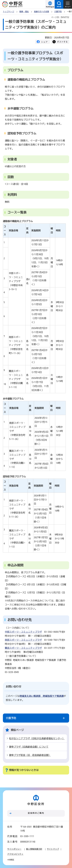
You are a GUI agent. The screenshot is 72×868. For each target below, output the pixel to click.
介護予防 (58, 12)
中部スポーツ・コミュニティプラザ (23, 632)
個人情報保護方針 (34, 849)
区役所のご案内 (36, 813)
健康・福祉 (24, 12)
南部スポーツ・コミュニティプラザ (23, 640)
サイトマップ (53, 849)
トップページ (9, 12)
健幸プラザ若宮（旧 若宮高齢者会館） (30, 755)
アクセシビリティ (15, 854)
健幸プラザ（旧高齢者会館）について (29, 747)
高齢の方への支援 (41, 12)
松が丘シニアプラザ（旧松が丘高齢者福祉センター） (37, 738)
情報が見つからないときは (24, 770)
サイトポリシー (14, 849)
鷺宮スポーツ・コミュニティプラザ (23, 648)
